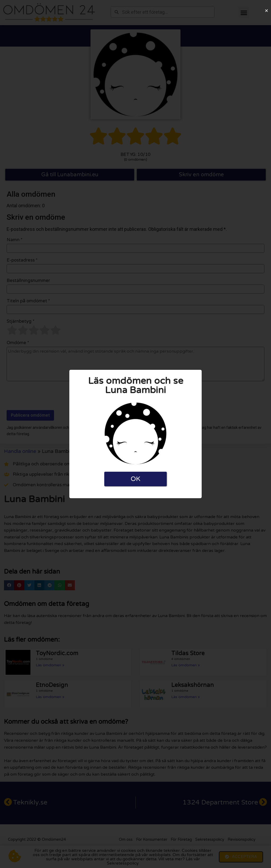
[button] (267, 11)
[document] (135, 434)
